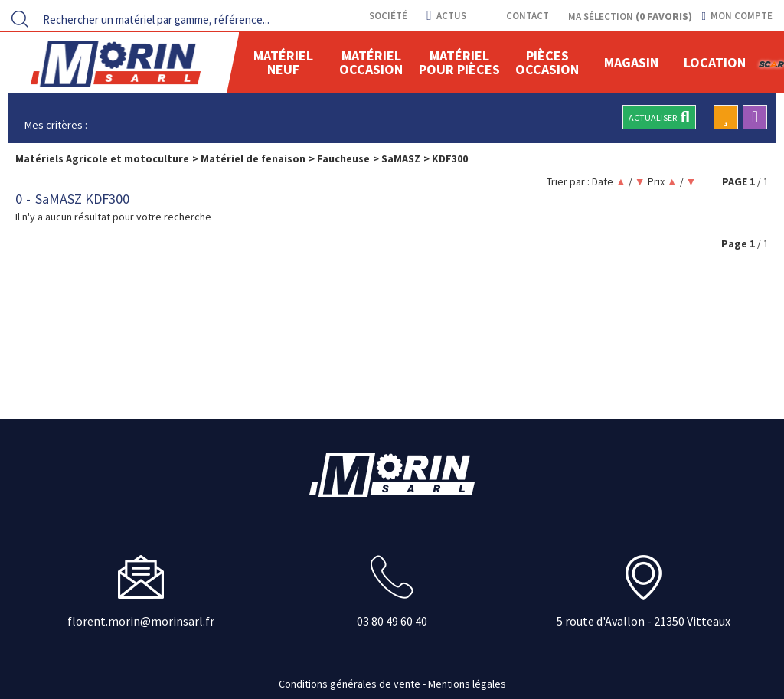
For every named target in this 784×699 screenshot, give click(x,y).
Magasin (631, 62)
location (715, 62)
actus (446, 16)
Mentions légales (467, 684)
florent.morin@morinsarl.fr (141, 621)
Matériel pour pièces (459, 62)
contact (526, 16)
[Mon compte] (737, 16)
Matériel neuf (283, 62)
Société (387, 16)
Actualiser (659, 117)
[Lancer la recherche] (20, 19)
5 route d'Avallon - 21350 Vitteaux (644, 621)
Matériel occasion (371, 62)
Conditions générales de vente (350, 684)
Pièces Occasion (547, 62)
